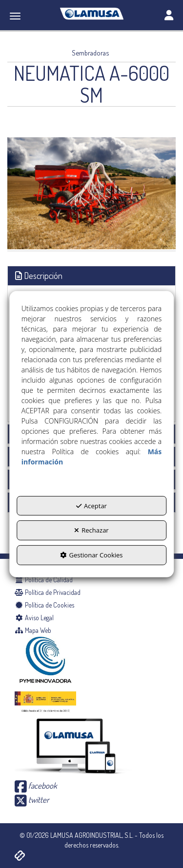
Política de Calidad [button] (44, 580)
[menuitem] (91, 580)
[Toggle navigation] (169, 16)
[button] (91, 14)
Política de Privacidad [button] (48, 592)
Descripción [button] (39, 276)
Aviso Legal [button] (34, 618)
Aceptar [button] (91, 506)
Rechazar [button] (91, 530)
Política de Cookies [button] (44, 605)
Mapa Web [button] (33, 630)
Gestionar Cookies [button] (91, 555)
